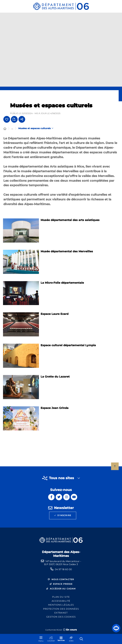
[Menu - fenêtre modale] (41, 639)
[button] (116, 628)
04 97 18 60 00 (63, 569)
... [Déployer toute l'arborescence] (12, 128)
